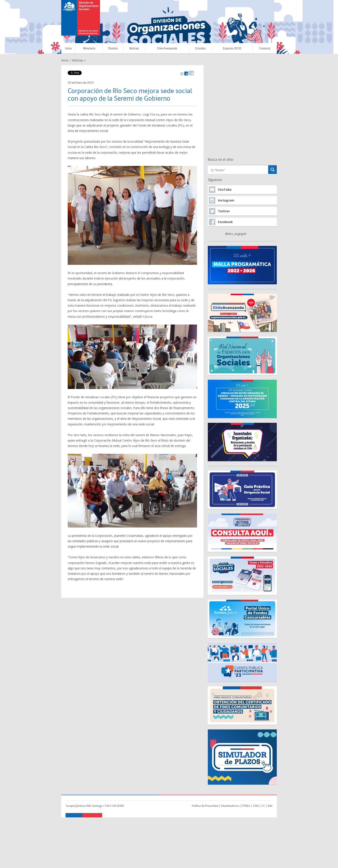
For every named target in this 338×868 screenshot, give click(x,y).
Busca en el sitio (221, 160)
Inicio (68, 49)
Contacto (265, 49)
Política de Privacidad (205, 806)
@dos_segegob (236, 234)
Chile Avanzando (167, 49)
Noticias (134, 49)
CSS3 (256, 806)
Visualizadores (230, 806)
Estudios (200, 49)
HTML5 (246, 806)
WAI (270, 806)
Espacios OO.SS (232, 49)
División (113, 49)
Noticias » (79, 60)
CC (263, 806)
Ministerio (89, 49)
